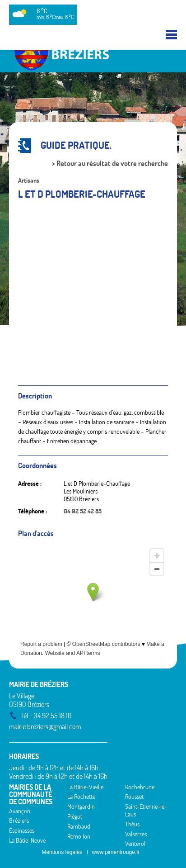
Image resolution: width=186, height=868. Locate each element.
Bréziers (19, 821)
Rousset (134, 797)
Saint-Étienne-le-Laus (146, 810)
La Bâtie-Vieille (85, 787)
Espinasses (22, 830)
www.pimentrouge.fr (116, 852)
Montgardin (81, 806)
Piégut (75, 816)
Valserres (136, 834)
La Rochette (81, 797)
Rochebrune (140, 787)
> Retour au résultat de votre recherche (110, 164)
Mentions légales (62, 852)
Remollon (79, 836)
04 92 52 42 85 (83, 511)
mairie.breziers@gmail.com (45, 726)
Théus (132, 824)
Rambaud (79, 826)
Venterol (135, 844)
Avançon (20, 811)
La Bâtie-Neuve (27, 840)
